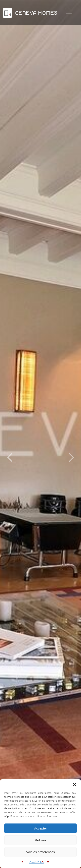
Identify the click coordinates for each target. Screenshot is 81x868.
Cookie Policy (37, 862)
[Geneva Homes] (30, 18)
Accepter (40, 828)
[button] (75, 785)
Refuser (40, 840)
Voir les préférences (40, 852)
